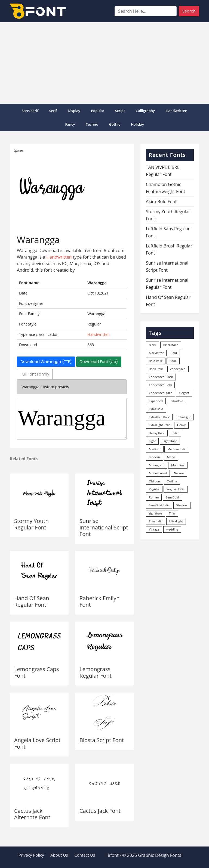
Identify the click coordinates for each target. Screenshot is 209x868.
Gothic (115, 124)
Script (120, 111)
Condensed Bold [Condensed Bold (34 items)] (160, 385)
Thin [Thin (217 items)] (172, 513)
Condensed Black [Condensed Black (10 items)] (161, 377)
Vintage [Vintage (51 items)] (154, 529)
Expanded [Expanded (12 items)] (156, 401)
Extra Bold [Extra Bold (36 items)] (156, 409)
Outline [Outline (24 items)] (172, 481)
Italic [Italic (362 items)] (175, 433)
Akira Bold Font (161, 201)
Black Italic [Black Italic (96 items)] (171, 345)
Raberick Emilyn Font (99, 601)
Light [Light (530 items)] (152, 441)
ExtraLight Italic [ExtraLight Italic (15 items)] (159, 425)
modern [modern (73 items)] (154, 457)
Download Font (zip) (99, 362)
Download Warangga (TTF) (46, 362)
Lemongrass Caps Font (36, 672)
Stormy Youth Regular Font (31, 524)
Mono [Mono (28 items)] (171, 457)
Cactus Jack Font (100, 811)
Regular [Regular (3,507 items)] (154, 489)
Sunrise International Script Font (104, 527)
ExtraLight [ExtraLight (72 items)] (184, 417)
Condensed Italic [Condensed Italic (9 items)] (160, 393)
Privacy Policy (31, 855)
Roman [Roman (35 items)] (154, 497)
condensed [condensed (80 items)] (178, 369)
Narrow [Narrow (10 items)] (179, 473)
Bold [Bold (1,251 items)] (174, 353)
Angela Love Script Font (37, 743)
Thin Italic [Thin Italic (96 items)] (156, 521)
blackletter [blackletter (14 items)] (156, 353)
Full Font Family (35, 374)
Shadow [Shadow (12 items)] (182, 505)
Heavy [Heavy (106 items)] (181, 425)
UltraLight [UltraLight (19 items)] (176, 521)
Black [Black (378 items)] (153, 345)
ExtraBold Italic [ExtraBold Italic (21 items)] (159, 417)
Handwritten (177, 111)
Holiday (137, 124)
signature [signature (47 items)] (155, 513)
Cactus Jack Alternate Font (32, 814)
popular (98, 111)
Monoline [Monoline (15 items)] (178, 465)
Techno (92, 124)
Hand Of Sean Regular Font (32, 601)
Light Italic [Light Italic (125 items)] (170, 441)
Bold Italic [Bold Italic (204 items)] (156, 361)
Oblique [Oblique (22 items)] (154, 481)
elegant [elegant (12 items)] (184, 393)
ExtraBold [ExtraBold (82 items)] (177, 401)
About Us (59, 855)
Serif (53, 111)
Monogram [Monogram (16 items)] (157, 465)
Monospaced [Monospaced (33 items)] (158, 473)
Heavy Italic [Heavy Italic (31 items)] (157, 433)
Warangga (72, 419)
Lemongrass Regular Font (96, 672)
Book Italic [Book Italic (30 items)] (156, 369)
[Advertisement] (104, 63)
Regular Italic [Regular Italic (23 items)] (176, 489)
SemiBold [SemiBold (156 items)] (172, 497)
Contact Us (85, 855)
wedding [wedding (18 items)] (172, 529)
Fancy (70, 124)
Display (74, 111)
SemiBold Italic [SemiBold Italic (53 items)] (159, 505)
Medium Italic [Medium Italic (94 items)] (177, 449)
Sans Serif (30, 111)
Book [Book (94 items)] (173, 361)
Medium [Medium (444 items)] (155, 449)
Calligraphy (145, 111)
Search (189, 11)
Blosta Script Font (102, 740)
